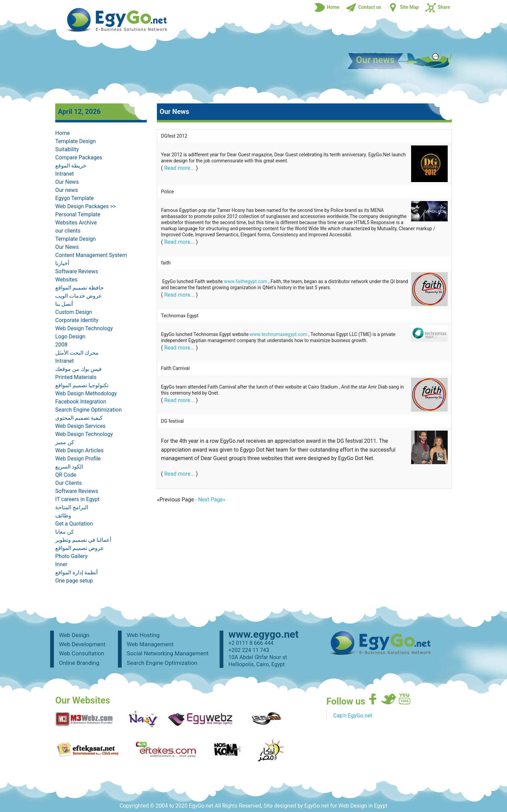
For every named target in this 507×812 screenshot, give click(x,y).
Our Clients (68, 483)
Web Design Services (80, 426)
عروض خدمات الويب (79, 296)
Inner (61, 564)
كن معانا (65, 532)
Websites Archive (76, 223)
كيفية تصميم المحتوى (79, 418)
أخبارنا (62, 263)
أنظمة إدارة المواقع (76, 572)
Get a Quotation (74, 524)
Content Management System (91, 255)
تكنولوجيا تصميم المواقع (82, 385)
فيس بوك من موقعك (78, 369)
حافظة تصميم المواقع (79, 288)
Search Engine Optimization (88, 410)
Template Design (76, 141)
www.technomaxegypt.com (279, 334)
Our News (67, 182)
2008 (61, 345)
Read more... (179, 168)
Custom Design (74, 312)
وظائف (63, 516)
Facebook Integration (81, 402)
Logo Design (70, 336)
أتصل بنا (64, 304)
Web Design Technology (84, 328)
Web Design (74, 635)
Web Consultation (82, 653)
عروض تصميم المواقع (80, 548)
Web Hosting (143, 635)
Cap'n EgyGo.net (353, 716)
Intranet (65, 174)
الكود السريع (69, 467)
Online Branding (79, 663)
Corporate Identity (77, 320)
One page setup (74, 581)
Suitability (67, 149)
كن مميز (65, 442)
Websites (66, 280)
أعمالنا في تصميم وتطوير (83, 540)
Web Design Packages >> (86, 206)
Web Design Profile (78, 459)
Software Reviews (77, 271)
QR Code (66, 475)
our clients (68, 231)
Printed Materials (76, 377)
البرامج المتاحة (72, 507)
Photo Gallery (71, 556)
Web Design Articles (79, 450)
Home (63, 133)
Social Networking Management (168, 653)
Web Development (82, 644)
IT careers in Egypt (77, 499)
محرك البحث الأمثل (77, 353)
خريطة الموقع (71, 166)
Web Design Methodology (86, 393)
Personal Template (78, 214)
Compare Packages (79, 157)
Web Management (150, 644)
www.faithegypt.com (246, 281)
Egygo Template (75, 198)
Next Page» (212, 500)
